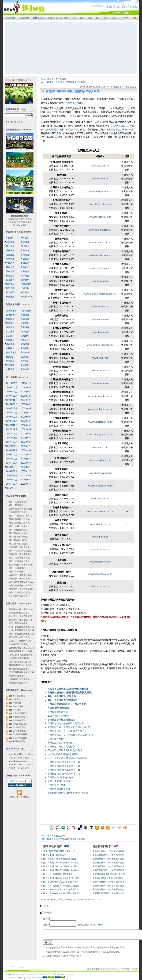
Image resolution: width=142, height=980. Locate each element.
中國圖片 (10, 348)
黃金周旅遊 (11, 353)
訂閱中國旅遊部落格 (20, 797)
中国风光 (25, 263)
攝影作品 (10, 284)
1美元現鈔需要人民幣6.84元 (119, 130)
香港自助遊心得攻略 (18, 644)
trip (32, 754)
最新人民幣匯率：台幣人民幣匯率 (108, 855)
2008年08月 (26, 404)
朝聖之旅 (10, 259)
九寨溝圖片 (11, 315)
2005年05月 (12, 488)
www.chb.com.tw (100, 332)
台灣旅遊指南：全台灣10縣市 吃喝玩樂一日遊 (71, 735)
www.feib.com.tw (100, 383)
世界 (58, 18)
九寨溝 (11, 219)
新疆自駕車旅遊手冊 (18, 683)
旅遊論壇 (10, 365)
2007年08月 (26, 429)
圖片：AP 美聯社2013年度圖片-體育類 (61, 886)
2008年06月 (26, 408)
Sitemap (125, 18)
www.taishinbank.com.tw (100, 486)
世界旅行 (25, 238)
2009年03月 (12, 392)
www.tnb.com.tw (100, 537)
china (27, 754)
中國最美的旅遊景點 (18, 512)
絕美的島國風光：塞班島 (20, 586)
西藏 (66, 18)
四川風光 (25, 246)
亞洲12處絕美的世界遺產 (20, 509)
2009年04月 (26, 387)
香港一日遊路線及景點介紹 (21, 627)
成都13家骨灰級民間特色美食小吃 (59, 851)
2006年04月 (26, 463)
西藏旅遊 (12, 222)
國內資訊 (25, 344)
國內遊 (16, 225)
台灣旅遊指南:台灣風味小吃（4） (64, 762)
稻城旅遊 (27, 222)
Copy (59, 899)
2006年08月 (26, 455)
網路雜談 (10, 297)
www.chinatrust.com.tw (100, 204)
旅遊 (27, 758)
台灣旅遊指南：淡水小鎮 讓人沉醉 (65, 731)
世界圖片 (25, 348)
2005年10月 (26, 476)
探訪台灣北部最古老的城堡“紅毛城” (65, 750)
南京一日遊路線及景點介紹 (21, 634)
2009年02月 (26, 392)
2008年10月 (26, 400)
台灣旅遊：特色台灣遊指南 (61, 747)
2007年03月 (12, 442)
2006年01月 (12, 471)
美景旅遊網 (92, 969)
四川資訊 (25, 332)
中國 (50, 18)
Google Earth (27, 297)
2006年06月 (26, 459)
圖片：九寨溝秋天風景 (19, 561)
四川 (74, 18)
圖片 (98, 18)
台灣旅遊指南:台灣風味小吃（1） (64, 774)
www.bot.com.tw (100, 179)
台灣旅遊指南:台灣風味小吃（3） (64, 766)
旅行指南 (10, 276)
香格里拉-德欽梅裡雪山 (20, 658)
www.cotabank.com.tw (100, 255)
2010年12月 (26, 383)
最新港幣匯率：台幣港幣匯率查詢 (108, 859)
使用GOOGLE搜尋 (14, 122)
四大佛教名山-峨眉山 (18, 537)
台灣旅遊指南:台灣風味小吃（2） (64, 770)
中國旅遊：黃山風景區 (19, 547)
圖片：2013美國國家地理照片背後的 (60, 859)
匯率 (106, 18)
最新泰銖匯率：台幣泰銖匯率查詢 (108, 886)
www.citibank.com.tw (100, 562)
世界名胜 (10, 267)
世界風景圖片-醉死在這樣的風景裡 (109, 874)
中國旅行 (10, 238)
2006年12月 (26, 446)
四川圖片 (10, 336)
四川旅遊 (10, 246)
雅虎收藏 (17, 703)
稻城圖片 (25, 336)
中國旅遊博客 (19, 741)
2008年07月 (12, 408)
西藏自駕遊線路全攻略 (19, 669)
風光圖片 (10, 280)
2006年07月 (12, 459)
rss (11, 696)
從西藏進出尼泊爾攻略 (19, 679)
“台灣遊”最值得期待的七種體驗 (63, 754)
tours (11, 754)
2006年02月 (26, 467)
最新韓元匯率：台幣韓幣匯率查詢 (108, 851)
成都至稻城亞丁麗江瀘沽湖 (21, 648)
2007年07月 (12, 434)
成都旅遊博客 (19, 720)
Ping (43, 899)
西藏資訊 (25, 319)
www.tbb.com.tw (100, 306)
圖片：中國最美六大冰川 (20, 516)
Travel (17, 754)
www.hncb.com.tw (100, 371)
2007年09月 (12, 429)
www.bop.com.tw (100, 281)
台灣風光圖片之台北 (58, 712)
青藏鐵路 (25, 242)
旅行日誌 (25, 276)
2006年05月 (12, 463)
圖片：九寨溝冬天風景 (19, 558)
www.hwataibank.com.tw (100, 422)
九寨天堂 (18, 219)
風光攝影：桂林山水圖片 (20, 579)
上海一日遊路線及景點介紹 (21, 630)
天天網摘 (17, 710)
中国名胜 (10, 263)
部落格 (21, 758)
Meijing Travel (19, 731)
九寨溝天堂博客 (20, 713)
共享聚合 (17, 699)
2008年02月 (26, 417)
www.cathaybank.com (100, 460)
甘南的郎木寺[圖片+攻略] (20, 641)
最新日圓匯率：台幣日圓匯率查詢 (108, 866)
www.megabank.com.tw (100, 409)
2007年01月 (12, 446)
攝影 (114, 18)
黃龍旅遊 (25, 315)
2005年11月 (12, 476)
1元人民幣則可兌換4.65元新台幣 (61, 130)
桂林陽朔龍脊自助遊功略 (20, 662)
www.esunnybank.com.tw (100, 435)
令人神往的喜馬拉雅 (18, 596)
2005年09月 (12, 480)
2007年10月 (26, 425)
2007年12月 (26, 421)
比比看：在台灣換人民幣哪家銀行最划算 (66, 82)
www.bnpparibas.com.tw (100, 574)
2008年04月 (26, 413)
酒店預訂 (25, 357)
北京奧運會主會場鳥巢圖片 (21, 565)
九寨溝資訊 (26, 311)
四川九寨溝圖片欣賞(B (19, 523)
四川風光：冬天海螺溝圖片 (21, 589)
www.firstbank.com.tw (100, 243)
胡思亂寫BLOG (20, 724)
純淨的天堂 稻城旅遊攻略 (20, 655)
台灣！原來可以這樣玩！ (60, 781)
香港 (90, 18)
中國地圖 (10, 369)
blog (22, 754)
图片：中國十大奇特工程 (55, 855)
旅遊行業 (10, 288)
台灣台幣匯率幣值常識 (59, 789)
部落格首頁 (38, 18)
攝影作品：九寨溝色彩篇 (20, 575)
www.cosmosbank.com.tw (100, 511)
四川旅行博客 (19, 727)
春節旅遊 (25, 259)
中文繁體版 (24, 18)
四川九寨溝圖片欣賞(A (19, 519)
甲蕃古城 (27, 219)
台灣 (82, 18)
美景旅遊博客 (19, 696)
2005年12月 (26, 471)
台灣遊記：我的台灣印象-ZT (62, 743)
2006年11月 (12, 450)
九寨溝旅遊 (11, 311)
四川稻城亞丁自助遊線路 (20, 665)
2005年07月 (12, 484)
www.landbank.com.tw (100, 217)
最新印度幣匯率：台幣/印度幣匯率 (109, 882)
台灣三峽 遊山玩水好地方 (60, 777)
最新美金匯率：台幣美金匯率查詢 (108, 863)
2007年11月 (12, 425)
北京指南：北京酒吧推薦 (20, 616)
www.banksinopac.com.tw (100, 345)
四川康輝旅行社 (20, 734)
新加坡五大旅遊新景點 (19, 637)
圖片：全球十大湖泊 (18, 526)
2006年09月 (12, 455)
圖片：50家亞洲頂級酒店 (20, 551)
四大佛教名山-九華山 (18, 533)
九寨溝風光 (26, 284)
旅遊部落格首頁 (16, 232)
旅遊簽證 (25, 271)
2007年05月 (12, 438)
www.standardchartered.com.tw (100, 294)
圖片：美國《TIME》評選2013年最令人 (62, 863)
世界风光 (25, 267)
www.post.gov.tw (100, 358)
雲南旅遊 (10, 251)
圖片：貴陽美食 (16, 505)
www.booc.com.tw (100, 549)
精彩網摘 (10, 292)
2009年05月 (12, 387)
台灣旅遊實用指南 (57, 785)
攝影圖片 (25, 280)
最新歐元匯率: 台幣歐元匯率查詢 (108, 878)
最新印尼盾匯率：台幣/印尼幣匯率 (109, 870)
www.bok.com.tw (100, 319)
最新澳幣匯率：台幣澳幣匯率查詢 (108, 890)
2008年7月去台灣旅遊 (59, 716)
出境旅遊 (25, 353)
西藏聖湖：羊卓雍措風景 (20, 554)
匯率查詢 (10, 271)
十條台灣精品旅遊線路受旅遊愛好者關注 (68, 793)
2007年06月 (26, 434)
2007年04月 (26, 438)
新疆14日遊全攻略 (17, 676)
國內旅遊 (10, 344)
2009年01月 (12, 396)
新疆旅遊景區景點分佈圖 (20, 651)
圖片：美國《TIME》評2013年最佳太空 (62, 878)
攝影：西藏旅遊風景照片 (20, 593)
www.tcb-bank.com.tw (100, 230)
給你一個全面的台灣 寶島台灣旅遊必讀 (67, 758)
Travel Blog (129, 87)
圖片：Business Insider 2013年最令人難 (62, 893)
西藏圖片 (25, 323)
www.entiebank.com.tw (100, 473)
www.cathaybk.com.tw (100, 191)
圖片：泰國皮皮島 (17, 568)
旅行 (16, 758)
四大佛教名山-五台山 (18, 544)
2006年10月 (26, 450)
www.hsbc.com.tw (100, 587)
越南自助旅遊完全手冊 (19, 613)
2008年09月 (12, 404)
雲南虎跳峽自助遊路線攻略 (21, 672)
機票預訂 (10, 357)
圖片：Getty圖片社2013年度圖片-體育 (61, 882)
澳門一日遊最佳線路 (18, 623)
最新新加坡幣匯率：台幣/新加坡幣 (109, 893)
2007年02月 (26, 442)
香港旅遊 (10, 255)
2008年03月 (12, 417)
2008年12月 (26, 396)
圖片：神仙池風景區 (18, 530)
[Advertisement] (71, 48)
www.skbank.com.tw (100, 268)
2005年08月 (26, 480)
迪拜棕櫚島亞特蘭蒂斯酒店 (21, 582)
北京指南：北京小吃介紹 (20, 620)
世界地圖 (25, 369)
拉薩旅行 (10, 323)
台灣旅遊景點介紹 (66, 720)
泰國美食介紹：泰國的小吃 (21, 609)
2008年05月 (12, 413)
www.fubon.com (100, 447)
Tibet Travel (18, 706)
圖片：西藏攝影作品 (18, 502)
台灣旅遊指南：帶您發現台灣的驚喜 (66, 723)
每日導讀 (25, 292)
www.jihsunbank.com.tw (100, 396)
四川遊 (20, 222)
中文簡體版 (10, 18)
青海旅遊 (25, 251)
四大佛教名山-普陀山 (18, 540)
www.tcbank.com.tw (100, 524)
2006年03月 (12, 467)
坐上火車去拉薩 (20, 738)
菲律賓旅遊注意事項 (57, 79)
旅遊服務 (10, 361)
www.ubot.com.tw (100, 499)
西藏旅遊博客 (19, 717)
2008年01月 (12, 421)
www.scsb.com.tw (100, 166)
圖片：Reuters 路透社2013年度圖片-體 (61, 890)
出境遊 (23, 225)
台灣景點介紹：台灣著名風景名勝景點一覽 (69, 727)
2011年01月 (12, 383)
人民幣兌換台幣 (71, 103)
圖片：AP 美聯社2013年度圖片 (58, 874)
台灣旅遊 (115, 87)
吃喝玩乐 (25, 288)
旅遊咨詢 (25, 361)
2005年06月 (26, 484)
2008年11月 (12, 400)
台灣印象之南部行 (57, 739)
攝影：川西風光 (16, 572)
